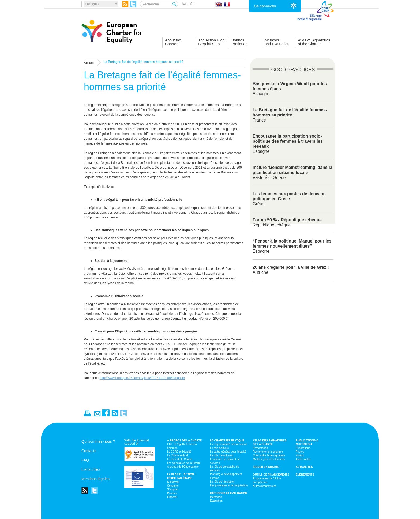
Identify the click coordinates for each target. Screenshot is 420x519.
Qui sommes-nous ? (98, 441)
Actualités (304, 467)
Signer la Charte (266, 467)
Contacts (89, 451)
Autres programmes (265, 486)
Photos (300, 452)
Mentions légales (95, 479)
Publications (303, 448)
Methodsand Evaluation (277, 42)
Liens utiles (91, 469)
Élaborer (172, 497)
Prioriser (172, 493)
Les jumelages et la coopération (229, 485)
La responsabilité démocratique (229, 444)
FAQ (85, 460)
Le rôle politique (220, 448)
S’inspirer (173, 489)
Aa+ (185, 4)
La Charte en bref (178, 455)
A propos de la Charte (184, 440)
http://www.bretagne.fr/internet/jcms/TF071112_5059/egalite (142, 378)
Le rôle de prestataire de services (224, 469)
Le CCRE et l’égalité (179, 452)
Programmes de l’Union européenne (267, 480)
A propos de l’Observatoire (183, 467)
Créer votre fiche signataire (269, 455)
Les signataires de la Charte (184, 463)
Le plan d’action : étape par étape (181, 476)
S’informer (173, 482)
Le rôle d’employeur (222, 455)
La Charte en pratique (227, 440)
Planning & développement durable (226, 476)
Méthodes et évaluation (229, 493)
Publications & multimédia (307, 442)
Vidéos (300, 455)
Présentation (260, 448)
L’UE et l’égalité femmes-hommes (182, 446)
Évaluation (216, 501)
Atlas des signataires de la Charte (270, 442)
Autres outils (303, 459)
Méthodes (216, 497)
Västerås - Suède (292, 173)
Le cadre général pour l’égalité (228, 452)
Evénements (305, 475)
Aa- (193, 4)
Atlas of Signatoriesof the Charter (314, 42)
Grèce (289, 199)
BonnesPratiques (239, 42)
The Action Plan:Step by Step (212, 42)
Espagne (292, 246)
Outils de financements (271, 475)
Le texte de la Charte (180, 459)
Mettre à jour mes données (269, 459)
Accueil (89, 63)
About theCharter (173, 42)
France (290, 115)
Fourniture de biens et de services (225, 461)
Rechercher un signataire (268, 452)
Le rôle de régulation (222, 482)
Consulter (173, 486)
